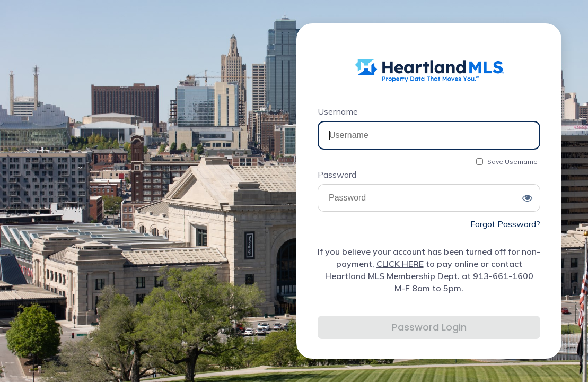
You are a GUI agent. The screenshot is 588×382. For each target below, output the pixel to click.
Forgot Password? (505, 224)
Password (337, 175)
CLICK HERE (400, 264)
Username (338, 111)
